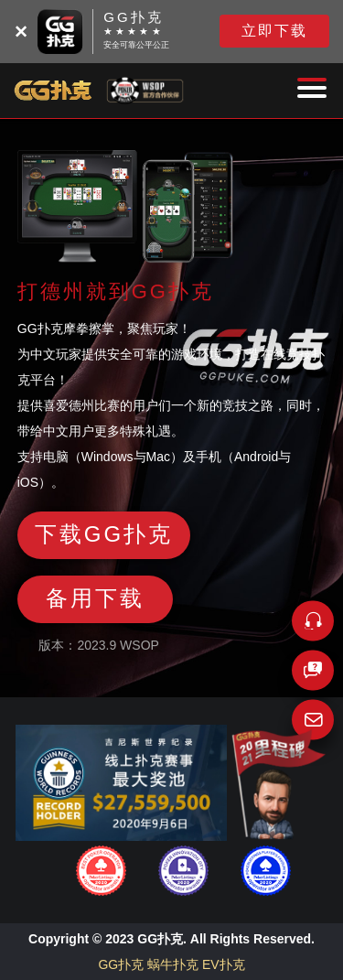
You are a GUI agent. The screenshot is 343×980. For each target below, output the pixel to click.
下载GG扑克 (104, 534)
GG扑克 (121, 964)
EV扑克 (224, 964)
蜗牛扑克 (173, 964)
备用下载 (95, 598)
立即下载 (274, 31)
